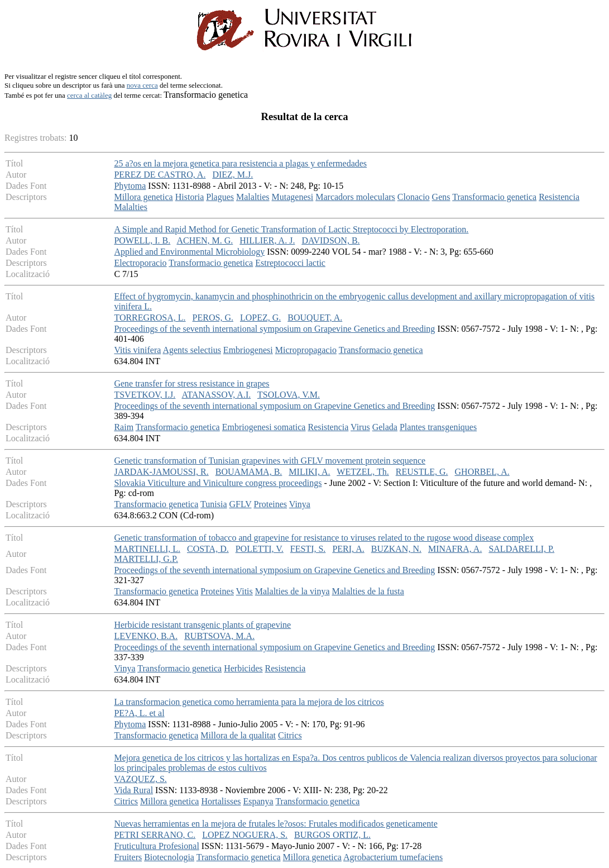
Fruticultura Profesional (156, 846)
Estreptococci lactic (290, 263)
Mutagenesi (293, 197)
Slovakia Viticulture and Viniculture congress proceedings (218, 483)
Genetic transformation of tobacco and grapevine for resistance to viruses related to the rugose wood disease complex (324, 538)
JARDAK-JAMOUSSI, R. (161, 472)
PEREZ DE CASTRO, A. (160, 175)
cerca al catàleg (89, 95)
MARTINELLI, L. (147, 549)
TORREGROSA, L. (150, 318)
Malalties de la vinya (292, 591)
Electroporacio (140, 263)
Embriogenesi (248, 350)
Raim (124, 427)
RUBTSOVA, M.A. (219, 636)
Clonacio (414, 197)
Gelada (385, 427)
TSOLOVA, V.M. (289, 395)
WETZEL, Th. (363, 472)
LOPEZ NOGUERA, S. (245, 835)
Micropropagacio (306, 350)
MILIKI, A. (309, 472)
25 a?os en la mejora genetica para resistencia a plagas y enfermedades (240, 163)
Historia (190, 197)
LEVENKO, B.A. (146, 636)
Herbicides (243, 668)
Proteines (271, 504)
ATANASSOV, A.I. (216, 395)
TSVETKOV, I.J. (145, 395)
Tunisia (214, 504)
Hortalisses (221, 801)
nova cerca (142, 85)
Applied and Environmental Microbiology (189, 252)
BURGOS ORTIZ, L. (332, 835)
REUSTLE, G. (422, 472)
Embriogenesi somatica (264, 427)
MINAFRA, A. (455, 549)
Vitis (244, 591)
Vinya (300, 504)
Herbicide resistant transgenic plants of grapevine (202, 625)
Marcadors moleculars (355, 197)
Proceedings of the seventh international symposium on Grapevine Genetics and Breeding (274, 329)
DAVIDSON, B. (330, 240)
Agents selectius (191, 350)
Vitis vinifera (137, 350)
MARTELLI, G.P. (146, 559)
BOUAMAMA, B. (249, 472)
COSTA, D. (208, 549)
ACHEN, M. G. (205, 240)
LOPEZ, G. (260, 318)
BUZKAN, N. (396, 549)
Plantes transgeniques (438, 427)
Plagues (220, 197)
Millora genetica (143, 197)
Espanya (258, 801)
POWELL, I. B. (142, 240)
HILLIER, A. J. (267, 240)
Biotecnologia (169, 857)
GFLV (240, 504)
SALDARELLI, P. (521, 549)
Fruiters (128, 857)
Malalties (253, 197)
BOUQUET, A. (315, 318)
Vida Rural (133, 790)
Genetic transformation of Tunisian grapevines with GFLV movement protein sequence (270, 461)
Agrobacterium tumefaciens (393, 857)
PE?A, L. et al (139, 713)
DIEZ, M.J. (232, 175)
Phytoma (130, 186)
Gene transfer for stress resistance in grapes (191, 383)
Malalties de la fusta (368, 591)
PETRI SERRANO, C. (155, 835)
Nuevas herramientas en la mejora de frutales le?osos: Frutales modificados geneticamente (275, 824)
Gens (441, 197)
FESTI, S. (308, 549)
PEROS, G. (213, 318)
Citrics (290, 735)
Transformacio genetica (494, 197)
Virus (360, 427)
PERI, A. (348, 549)
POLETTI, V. (260, 549)
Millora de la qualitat (238, 735)
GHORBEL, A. (482, 472)
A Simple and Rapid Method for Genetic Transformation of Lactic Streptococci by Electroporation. (291, 229)
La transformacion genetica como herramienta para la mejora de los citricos (249, 702)
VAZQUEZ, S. (140, 779)
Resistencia (559, 197)
